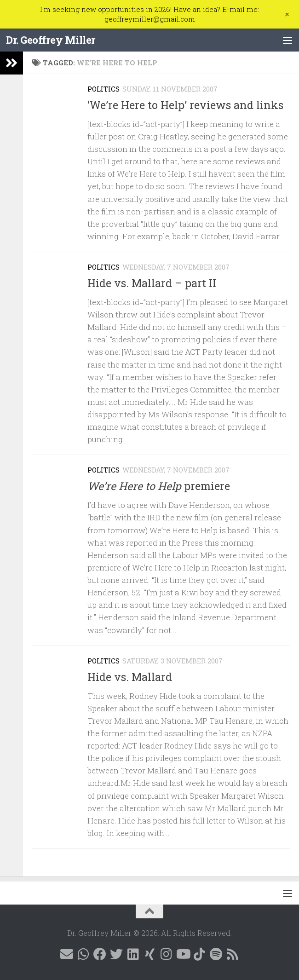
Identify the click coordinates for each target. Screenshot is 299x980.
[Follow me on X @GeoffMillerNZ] (116, 954)
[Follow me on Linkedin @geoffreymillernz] (133, 954)
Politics (103, 89)
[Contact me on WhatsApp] (83, 954)
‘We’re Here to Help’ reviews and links (185, 105)
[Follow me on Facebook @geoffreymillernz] (100, 954)
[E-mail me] (67, 954)
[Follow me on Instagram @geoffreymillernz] (166, 954)
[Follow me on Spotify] (216, 954)
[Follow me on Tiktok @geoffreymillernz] (199, 954)
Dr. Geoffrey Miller (51, 40)
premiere (159, 486)
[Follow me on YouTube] (183, 954)
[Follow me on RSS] (232, 954)
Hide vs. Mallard (130, 677)
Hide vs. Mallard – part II (152, 283)
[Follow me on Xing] (149, 954)
